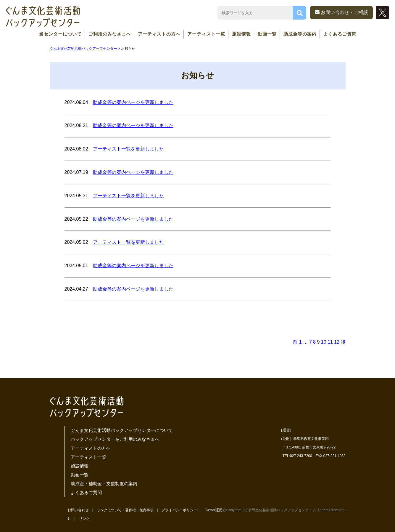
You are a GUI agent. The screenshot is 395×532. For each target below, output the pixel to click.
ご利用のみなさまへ (110, 34)
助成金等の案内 (300, 34)
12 (337, 342)
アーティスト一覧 (206, 34)
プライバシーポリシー (179, 510)
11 (330, 342)
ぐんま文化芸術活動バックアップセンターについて (122, 430)
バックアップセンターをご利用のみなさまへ (115, 439)
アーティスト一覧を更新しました (128, 149)
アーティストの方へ (159, 34)
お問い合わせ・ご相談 (341, 12)
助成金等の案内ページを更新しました (133, 102)
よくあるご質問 (340, 34)
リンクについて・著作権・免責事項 (125, 510)
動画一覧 (267, 34)
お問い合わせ (78, 510)
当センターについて (60, 34)
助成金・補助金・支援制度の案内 (104, 484)
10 (324, 342)
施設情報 (241, 34)
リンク (84, 519)
